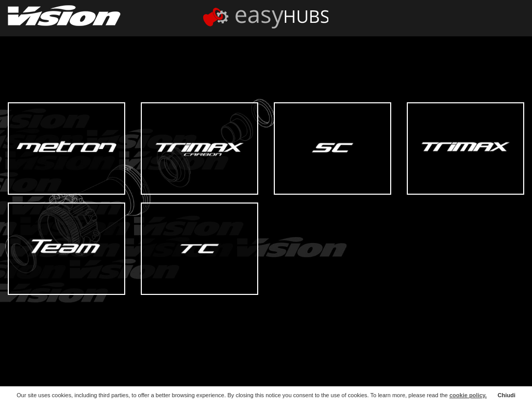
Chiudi (507, 395)
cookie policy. (468, 395)
